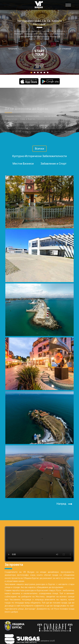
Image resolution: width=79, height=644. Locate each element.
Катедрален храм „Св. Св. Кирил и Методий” (40, 22)
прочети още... (43, 39)
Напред (64, 504)
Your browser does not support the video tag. (40, 544)
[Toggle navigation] (68, 5)
